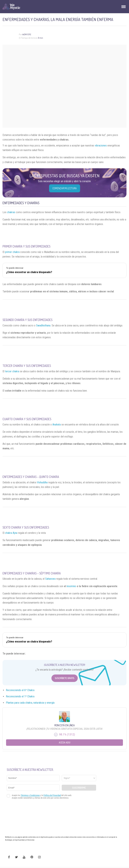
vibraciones (101, 146)
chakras (11, 212)
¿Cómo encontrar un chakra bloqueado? (29, 272)
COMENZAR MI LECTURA (65, 188)
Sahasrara (50, 579)
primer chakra (12, 252)
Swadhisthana (43, 325)
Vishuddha (42, 482)
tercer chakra (12, 371)
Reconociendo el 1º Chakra (20, 696)
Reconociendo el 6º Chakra (20, 690)
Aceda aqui (65, 742)
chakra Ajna (11, 533)
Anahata (57, 425)
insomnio (71, 586)
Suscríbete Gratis (65, 678)
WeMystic (27, 34)
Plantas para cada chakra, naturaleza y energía (30, 703)
